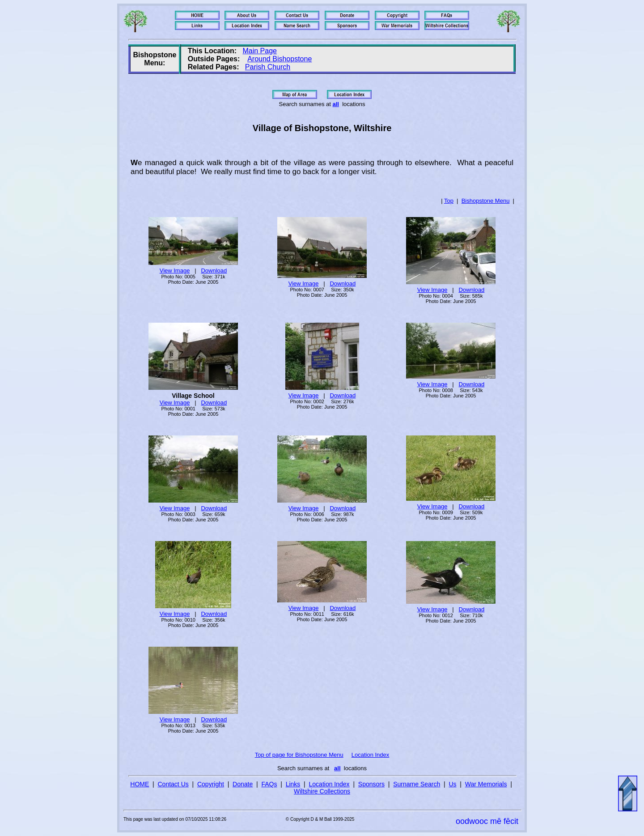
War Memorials (486, 784)
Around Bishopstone (280, 59)
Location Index (371, 755)
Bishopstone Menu (486, 201)
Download (214, 271)
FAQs (269, 784)
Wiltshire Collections (322, 791)
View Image (175, 271)
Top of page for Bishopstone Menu (299, 755)
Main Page (260, 51)
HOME (140, 784)
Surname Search (417, 784)
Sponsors (371, 784)
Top (449, 201)
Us (452, 784)
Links (293, 784)
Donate (243, 784)
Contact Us (173, 784)
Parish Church (268, 67)
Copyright (211, 784)
